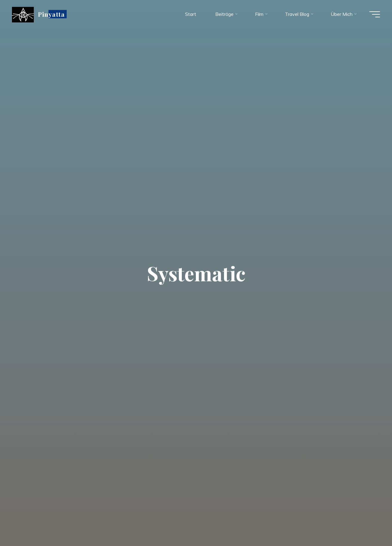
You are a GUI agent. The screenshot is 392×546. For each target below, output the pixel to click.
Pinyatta (51, 14)
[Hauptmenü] (375, 14)
